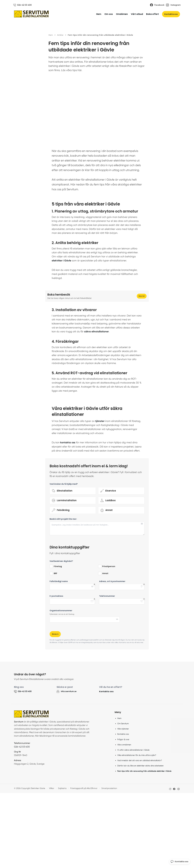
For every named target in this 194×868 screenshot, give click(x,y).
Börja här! (141, 330)
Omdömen (122, 15)
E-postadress (56, 671)
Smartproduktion (108, 863)
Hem (99, 15)
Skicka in (56, 709)
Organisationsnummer (61, 685)
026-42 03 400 (22, 822)
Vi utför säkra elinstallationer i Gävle (133, 825)
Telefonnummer (107, 671)
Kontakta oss (171, 15)
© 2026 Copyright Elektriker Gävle (29, 863)
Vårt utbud (137, 15)
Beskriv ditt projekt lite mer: (63, 594)
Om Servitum (123, 799)
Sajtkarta (62, 863)
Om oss (109, 15)
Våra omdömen (124, 820)
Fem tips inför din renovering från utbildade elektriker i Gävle (144, 846)
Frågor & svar (123, 814)
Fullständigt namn (59, 656)
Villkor (51, 863)
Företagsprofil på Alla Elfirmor (83, 863)
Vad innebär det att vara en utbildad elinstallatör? (140, 835)
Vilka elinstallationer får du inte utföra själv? (137, 830)
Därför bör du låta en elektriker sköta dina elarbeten (140, 841)
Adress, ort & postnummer (112, 656)
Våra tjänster (123, 804)
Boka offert (153, 15)
